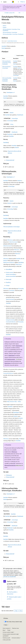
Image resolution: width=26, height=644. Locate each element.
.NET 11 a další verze (9, 167)
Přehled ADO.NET (10, 160)
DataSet (4, 48)
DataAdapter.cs (10, 92)
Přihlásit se (23, 2)
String (12, 124)
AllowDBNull (9, 269)
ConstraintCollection (11, 322)
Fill (20, 439)
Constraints (12, 290)
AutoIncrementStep (11, 274)
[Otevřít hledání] (18, 2)
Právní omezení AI (7, 628)
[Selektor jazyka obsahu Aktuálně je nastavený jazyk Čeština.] (6, 618)
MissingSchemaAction (10, 465)
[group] (14, 105)
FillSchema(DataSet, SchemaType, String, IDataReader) (11, 30)
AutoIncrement (10, 272)
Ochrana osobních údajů (8, 632)
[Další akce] (23, 13)
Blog (4, 630)
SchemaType (16, 75)
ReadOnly (8, 282)
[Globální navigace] (1, 2)
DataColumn (19, 264)
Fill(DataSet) (9, 475)
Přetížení (5, 27)
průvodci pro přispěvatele (10, 577)
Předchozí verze (15, 628)
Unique (8, 285)
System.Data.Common (12, 41)
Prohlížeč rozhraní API (9, 13)
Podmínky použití (6, 638)
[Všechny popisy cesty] (3, 13)
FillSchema (10, 240)
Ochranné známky (16, 638)
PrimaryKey (21, 288)
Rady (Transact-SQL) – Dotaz (14, 401)
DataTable (4, 46)
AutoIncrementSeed (11, 276)
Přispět (9, 630)
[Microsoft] (13, 2)
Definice (4, 26)
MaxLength (9, 279)
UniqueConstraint (10, 320)
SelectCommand (13, 242)
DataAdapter (16, 412)
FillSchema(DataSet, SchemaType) (10, 32)
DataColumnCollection (9, 262)
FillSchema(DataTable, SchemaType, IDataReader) (13, 34)
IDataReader (20, 115)
